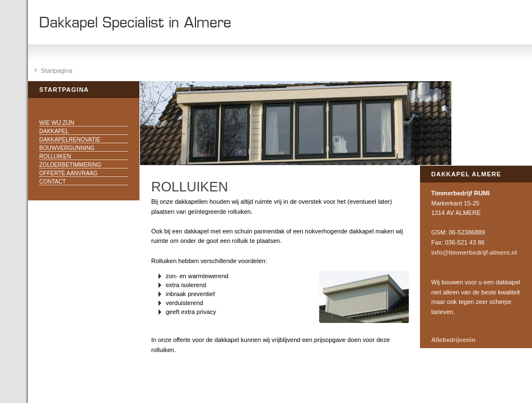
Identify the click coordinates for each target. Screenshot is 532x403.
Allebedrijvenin (453, 340)
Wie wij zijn (57, 123)
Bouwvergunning (67, 148)
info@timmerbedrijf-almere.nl (474, 252)
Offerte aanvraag (68, 173)
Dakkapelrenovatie (70, 140)
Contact (53, 182)
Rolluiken (55, 156)
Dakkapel (54, 131)
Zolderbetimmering (70, 165)
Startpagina (57, 71)
